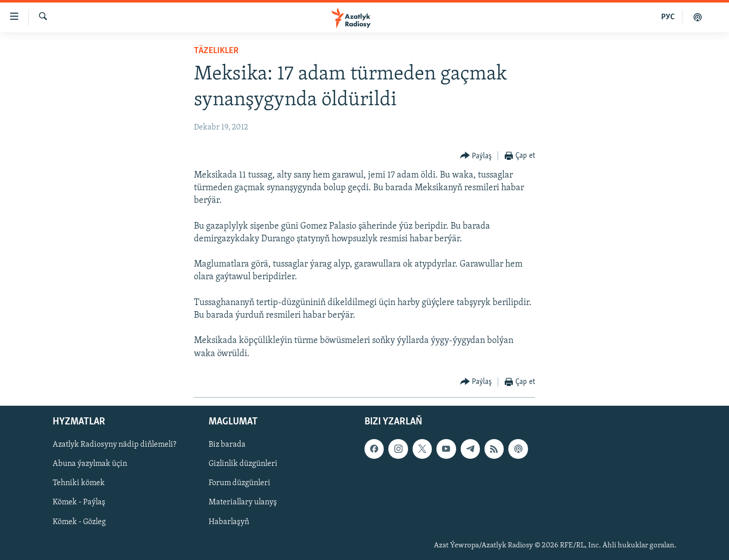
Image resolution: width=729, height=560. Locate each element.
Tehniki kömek (79, 483)
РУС (668, 17)
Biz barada (227, 445)
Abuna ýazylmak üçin (90, 464)
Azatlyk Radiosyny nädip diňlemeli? (114, 445)
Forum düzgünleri (239, 483)
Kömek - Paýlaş (79, 502)
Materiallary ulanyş (243, 502)
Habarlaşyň (229, 522)
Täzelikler (216, 51)
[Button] (476, 156)
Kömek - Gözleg (79, 522)
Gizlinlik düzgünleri (243, 464)
